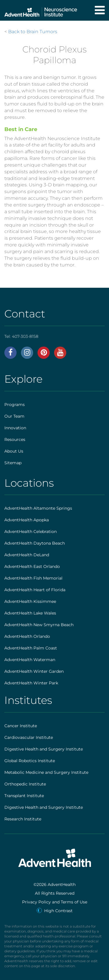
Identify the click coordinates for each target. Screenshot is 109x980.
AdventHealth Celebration (31, 532)
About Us (14, 451)
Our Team (14, 416)
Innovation (15, 428)
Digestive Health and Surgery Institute (44, 749)
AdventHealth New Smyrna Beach (39, 625)
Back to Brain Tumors (33, 32)
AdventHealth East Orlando (32, 566)
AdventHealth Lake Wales (30, 613)
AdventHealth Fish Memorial (33, 578)
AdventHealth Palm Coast (31, 648)
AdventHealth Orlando (27, 636)
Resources (15, 439)
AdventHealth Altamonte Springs (38, 508)
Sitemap (13, 463)
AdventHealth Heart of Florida (35, 590)
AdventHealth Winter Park (31, 683)
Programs (15, 405)
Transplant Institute (24, 796)
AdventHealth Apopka (27, 520)
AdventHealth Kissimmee (30, 601)
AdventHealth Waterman (30, 660)
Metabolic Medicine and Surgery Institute (46, 772)
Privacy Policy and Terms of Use (55, 902)
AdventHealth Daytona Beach (35, 543)
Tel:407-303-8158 (21, 336)
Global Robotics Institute (30, 761)
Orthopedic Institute (25, 784)
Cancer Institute (21, 726)
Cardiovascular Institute (29, 737)
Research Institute (23, 819)
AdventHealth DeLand (27, 555)
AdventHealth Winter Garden (34, 671)
